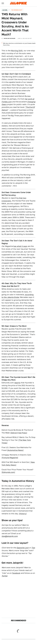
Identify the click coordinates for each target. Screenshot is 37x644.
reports (17, 383)
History (23, 514)
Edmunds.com (8, 472)
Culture (5, 10)
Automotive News (15, 450)
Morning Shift (17, 51)
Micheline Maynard (10, 38)
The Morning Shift (17, 10)
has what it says (20, 246)
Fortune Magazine (10, 458)
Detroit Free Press (19, 433)
